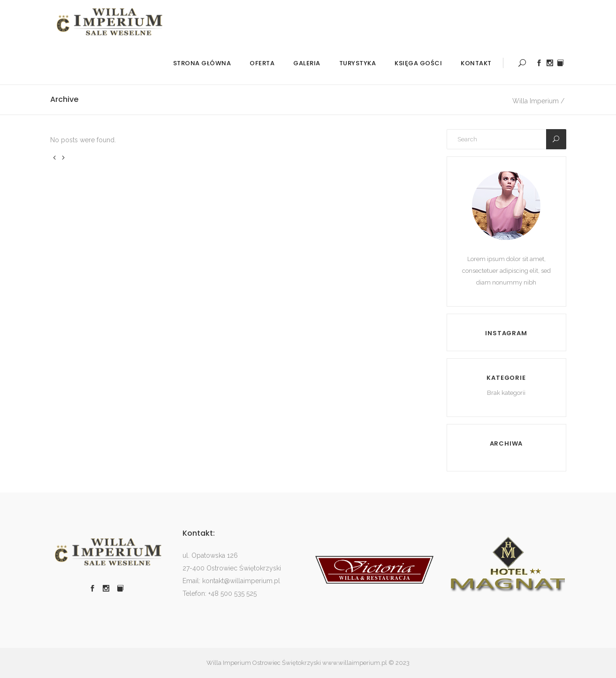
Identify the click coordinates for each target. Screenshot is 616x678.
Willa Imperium (536, 101)
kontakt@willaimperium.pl (241, 581)
